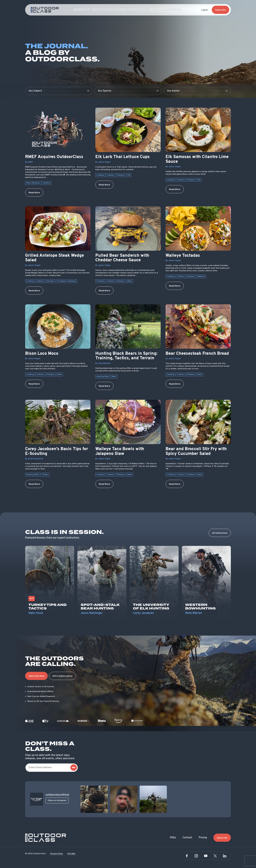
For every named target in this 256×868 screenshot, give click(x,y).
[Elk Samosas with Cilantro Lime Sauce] (198, 130)
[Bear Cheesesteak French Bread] (198, 327)
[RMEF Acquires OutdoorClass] (58, 130)
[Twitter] (215, 856)
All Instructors (220, 533)
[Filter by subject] (59, 91)
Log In (204, 10)
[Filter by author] (197, 91)
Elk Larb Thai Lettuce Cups (123, 157)
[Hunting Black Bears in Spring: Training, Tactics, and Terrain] (128, 327)
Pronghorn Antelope (67, 281)
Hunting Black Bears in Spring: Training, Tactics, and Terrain (126, 356)
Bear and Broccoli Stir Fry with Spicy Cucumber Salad (196, 452)
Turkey (45, 475)
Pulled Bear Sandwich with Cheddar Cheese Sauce (122, 258)
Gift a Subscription (62, 676)
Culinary (111, 175)
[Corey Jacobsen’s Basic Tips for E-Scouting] (58, 422)
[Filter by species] (128, 91)
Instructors (115, 10)
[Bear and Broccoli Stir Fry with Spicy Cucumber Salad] (198, 422)
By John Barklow (103, 363)
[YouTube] (206, 856)
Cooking (100, 175)
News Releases (33, 183)
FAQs (173, 838)
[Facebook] (187, 856)
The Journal (158, 10)
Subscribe (220, 10)
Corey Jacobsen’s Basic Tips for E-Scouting (57, 452)
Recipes (121, 175)
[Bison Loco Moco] (58, 327)
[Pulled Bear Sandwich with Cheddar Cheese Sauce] (128, 228)
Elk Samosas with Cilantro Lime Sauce (197, 159)
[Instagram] (196, 856)
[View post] (94, 799)
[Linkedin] (225, 856)
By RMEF (29, 162)
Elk (129, 175)
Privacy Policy (57, 854)
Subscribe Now (36, 676)
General (47, 183)
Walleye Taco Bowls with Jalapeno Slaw (120, 452)
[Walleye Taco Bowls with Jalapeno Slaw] (128, 422)
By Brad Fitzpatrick (34, 459)
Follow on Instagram (57, 800)
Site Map (71, 854)
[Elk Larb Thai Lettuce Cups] (128, 130)
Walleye (201, 276)
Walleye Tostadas (183, 256)
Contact (187, 838)
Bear (130, 281)
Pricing (136, 10)
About (94, 10)
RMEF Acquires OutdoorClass (54, 157)
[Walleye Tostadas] (198, 228)
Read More (34, 193)
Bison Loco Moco (42, 354)
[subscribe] (74, 768)
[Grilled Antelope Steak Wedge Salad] (58, 228)
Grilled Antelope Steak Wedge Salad (55, 258)
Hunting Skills (103, 377)
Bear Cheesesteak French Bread (197, 354)
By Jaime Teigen (103, 162)
